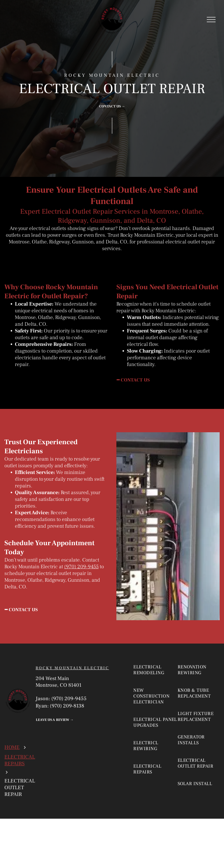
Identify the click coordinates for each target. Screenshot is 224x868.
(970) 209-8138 (67, 706)
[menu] (211, 20)
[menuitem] (156, 676)
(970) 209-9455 (81, 567)
